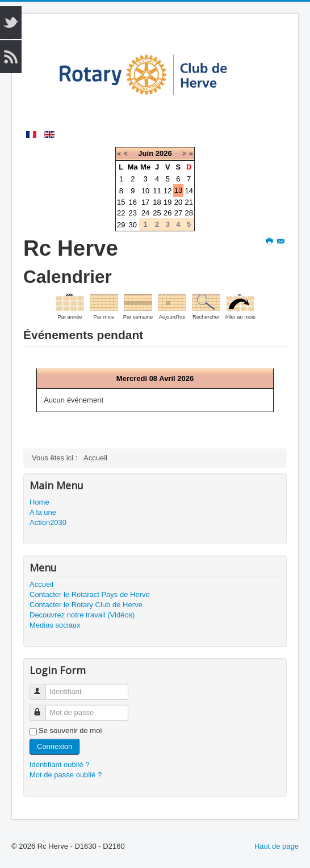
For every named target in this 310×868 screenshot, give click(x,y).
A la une (43, 512)
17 (145, 202)
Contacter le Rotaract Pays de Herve (90, 594)
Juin (146, 153)
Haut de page (277, 846)
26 (167, 213)
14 (188, 191)
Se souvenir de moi (70, 731)
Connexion (55, 746)
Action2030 (48, 522)
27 (178, 213)
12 (167, 191)
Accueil (41, 584)
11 (157, 191)
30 (133, 225)
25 (157, 213)
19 (167, 202)
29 (121, 225)
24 (145, 213)
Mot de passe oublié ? (66, 775)
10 (145, 191)
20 (178, 202)
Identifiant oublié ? (60, 765)
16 (133, 202)
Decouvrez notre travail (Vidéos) (82, 615)
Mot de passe (43, 708)
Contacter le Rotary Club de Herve (86, 605)
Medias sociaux (55, 625)
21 (188, 202)
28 (188, 213)
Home (39, 502)
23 (133, 213)
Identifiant (43, 687)
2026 (164, 153)
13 (178, 190)
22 (121, 213)
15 (121, 202)
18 (157, 202)
